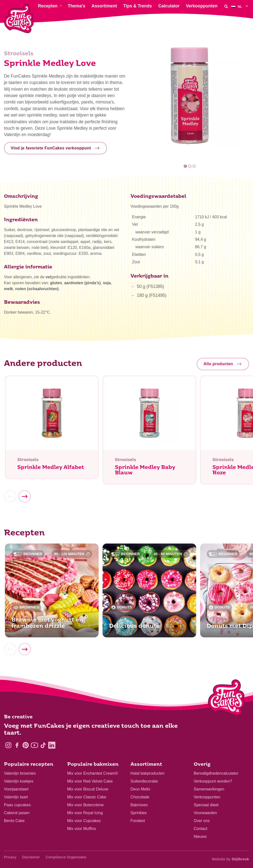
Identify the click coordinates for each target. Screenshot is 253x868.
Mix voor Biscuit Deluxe (88, 789)
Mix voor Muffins (82, 829)
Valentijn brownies (20, 773)
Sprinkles (139, 813)
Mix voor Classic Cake (87, 797)
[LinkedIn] (52, 745)
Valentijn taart (16, 797)
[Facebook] (17, 745)
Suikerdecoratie (144, 781)
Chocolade (140, 797)
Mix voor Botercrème (85, 805)
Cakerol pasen (17, 813)
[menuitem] (240, 6)
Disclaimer (31, 857)
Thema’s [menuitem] (76, 6)
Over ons (202, 821)
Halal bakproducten (148, 773)
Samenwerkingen (209, 789)
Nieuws (200, 837)
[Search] (226, 6)
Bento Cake (14, 821)
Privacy (10, 857)
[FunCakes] (19, 19)
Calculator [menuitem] (169, 6)
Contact (200, 829)
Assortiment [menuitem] (104, 6)
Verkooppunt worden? (213, 781)
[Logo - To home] (226, 699)
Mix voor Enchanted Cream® (93, 773)
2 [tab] (190, 166)
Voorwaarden (205, 813)
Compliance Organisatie (66, 857)
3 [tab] (194, 166)
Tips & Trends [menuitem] (138, 6)
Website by (230, 859)
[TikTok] (43, 745)
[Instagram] (8, 745)
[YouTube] (34, 745)
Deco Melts (140, 789)
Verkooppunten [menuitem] (202, 6)
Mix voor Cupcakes (84, 821)
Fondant (138, 821)
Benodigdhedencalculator (216, 773)
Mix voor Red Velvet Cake (90, 781)
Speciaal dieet (206, 805)
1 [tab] (185, 166)
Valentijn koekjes (19, 781)
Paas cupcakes (17, 805)
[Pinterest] (26, 745)
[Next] (24, 499)
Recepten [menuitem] (48, 6)
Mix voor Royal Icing (85, 813)
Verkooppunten (207, 797)
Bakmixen (139, 805)
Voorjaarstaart (16, 789)
